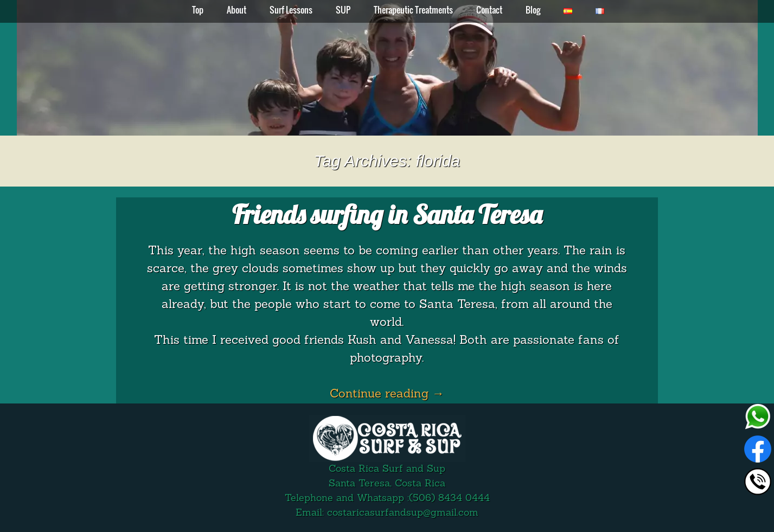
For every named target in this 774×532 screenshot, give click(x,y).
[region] (387, 68)
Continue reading (387, 395)
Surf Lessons (291, 10)
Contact (489, 10)
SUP (343, 10)
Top (198, 10)
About (236, 10)
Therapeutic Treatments (413, 10)
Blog (533, 10)
